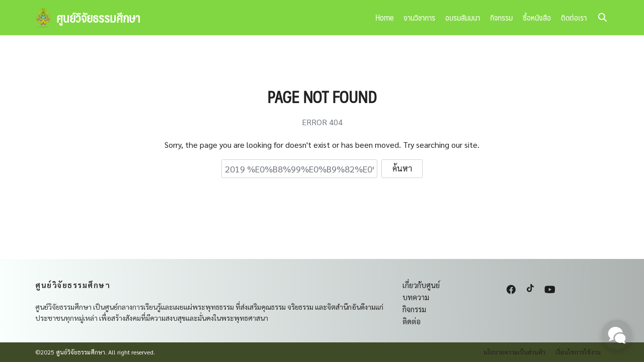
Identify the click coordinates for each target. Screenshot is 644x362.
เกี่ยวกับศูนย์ (421, 285)
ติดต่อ (412, 321)
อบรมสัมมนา (463, 17)
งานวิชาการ (419, 17)
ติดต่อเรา (574, 17)
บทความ (416, 297)
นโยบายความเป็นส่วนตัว (514, 352)
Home (384, 17)
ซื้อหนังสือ (537, 17)
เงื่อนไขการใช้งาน (578, 352)
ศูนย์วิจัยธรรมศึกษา (98, 18)
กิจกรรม (501, 17)
